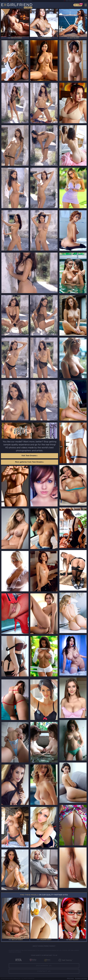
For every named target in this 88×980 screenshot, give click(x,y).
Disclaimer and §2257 (81, 979)
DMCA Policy (70, 979)
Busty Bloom (28, 1)
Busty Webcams (82, 1)
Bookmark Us (44, 966)
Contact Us (44, 971)
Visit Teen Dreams (30, 456)
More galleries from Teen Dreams (30, 462)
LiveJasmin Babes (16, 1)
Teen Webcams (70, 1)
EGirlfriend (17, 6)
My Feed (78, 5)
